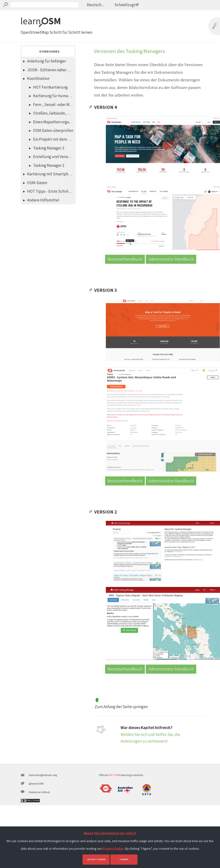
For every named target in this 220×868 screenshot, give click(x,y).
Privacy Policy (113, 849)
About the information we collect (110, 833)
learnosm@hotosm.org (43, 807)
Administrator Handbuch (171, 269)
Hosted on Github (39, 824)
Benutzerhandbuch (125, 269)
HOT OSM (114, 807)
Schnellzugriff (126, 5)
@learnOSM (36, 816)
